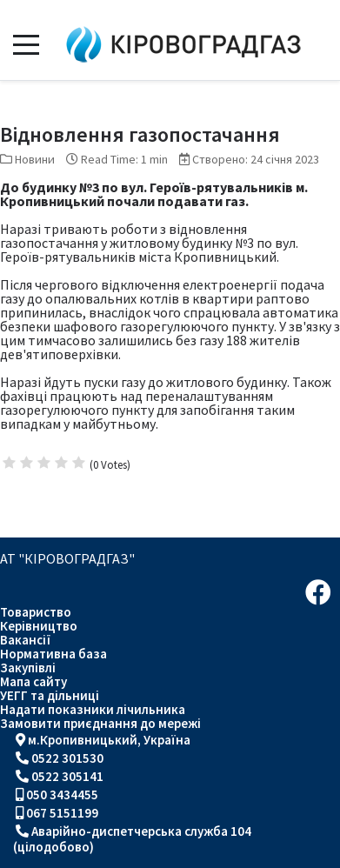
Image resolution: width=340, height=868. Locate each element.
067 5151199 (62, 813)
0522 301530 (67, 758)
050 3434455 (62, 795)
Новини (35, 159)
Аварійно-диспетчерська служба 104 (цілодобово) (132, 839)
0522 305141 (67, 776)
